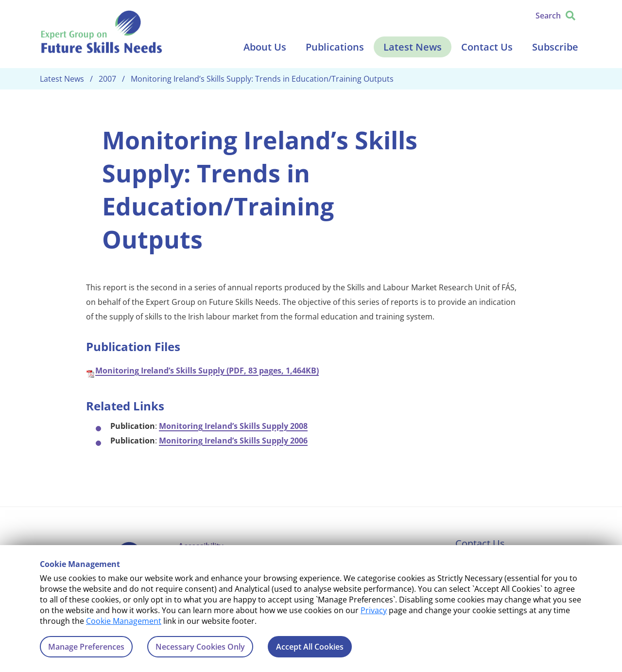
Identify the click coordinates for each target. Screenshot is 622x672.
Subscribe (555, 47)
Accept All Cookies (310, 647)
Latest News (413, 47)
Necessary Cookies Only (200, 647)
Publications (335, 47)
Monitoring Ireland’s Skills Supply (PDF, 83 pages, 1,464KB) (207, 371)
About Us (265, 47)
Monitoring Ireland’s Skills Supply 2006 (233, 441)
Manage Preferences (86, 647)
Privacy (374, 610)
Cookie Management (124, 621)
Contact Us (487, 47)
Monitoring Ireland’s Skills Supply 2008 (233, 426)
